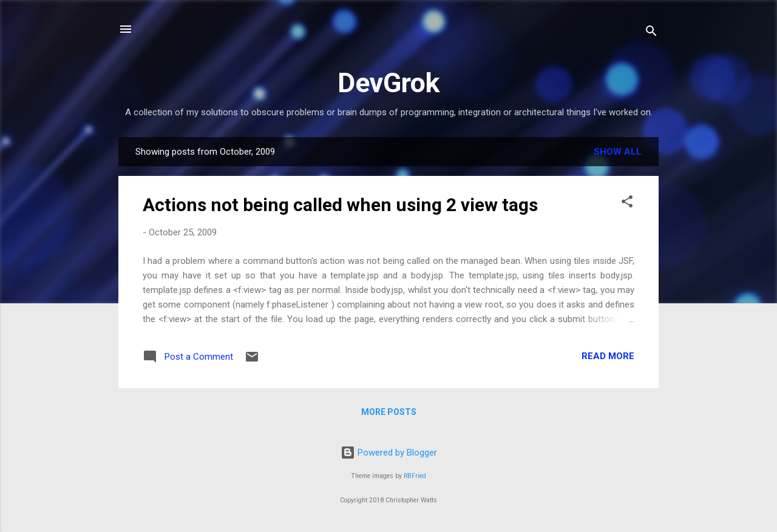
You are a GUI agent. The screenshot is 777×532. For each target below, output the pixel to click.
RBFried (415, 476)
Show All (618, 152)
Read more (608, 356)
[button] (627, 204)
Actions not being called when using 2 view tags (340, 205)
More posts (389, 412)
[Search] (651, 33)
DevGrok (389, 83)
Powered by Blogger (389, 453)
